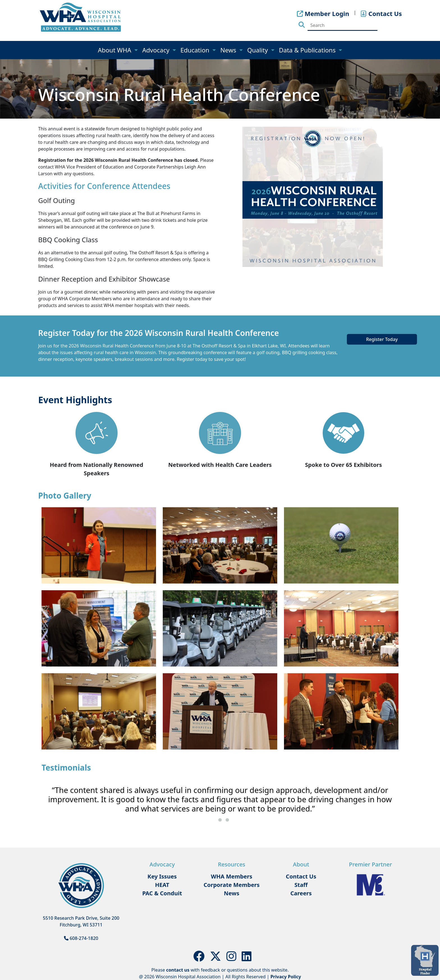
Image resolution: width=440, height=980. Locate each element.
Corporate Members (232, 885)
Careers (301, 893)
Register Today (382, 339)
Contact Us (301, 876)
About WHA (115, 50)
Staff (301, 885)
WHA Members (232, 876)
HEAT (162, 885)
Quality (258, 50)
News (229, 50)
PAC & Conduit (162, 893)
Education (196, 50)
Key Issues (162, 876)
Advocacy (157, 50)
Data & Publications (308, 50)
